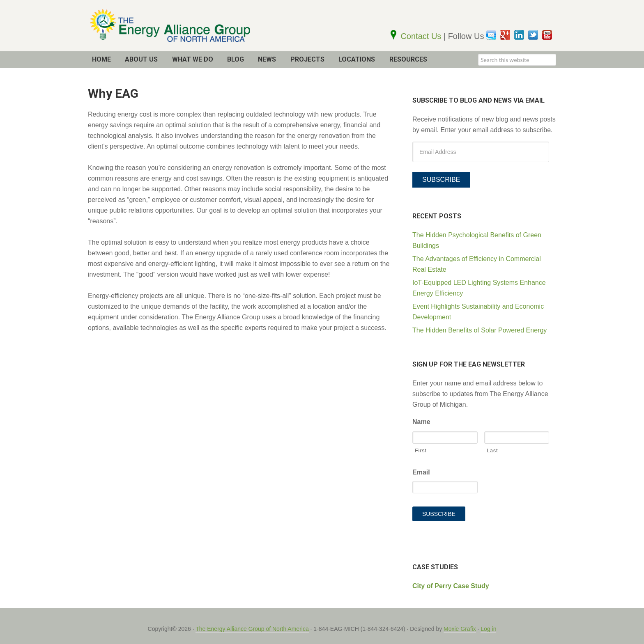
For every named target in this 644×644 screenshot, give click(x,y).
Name (421, 422)
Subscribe (441, 180)
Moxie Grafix (460, 623)
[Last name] (517, 438)
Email (421, 473)
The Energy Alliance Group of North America (252, 623)
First (421, 451)
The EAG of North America (186, 26)
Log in (488, 623)
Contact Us (422, 36)
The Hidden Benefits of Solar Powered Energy (480, 330)
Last (492, 451)
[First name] (445, 438)
